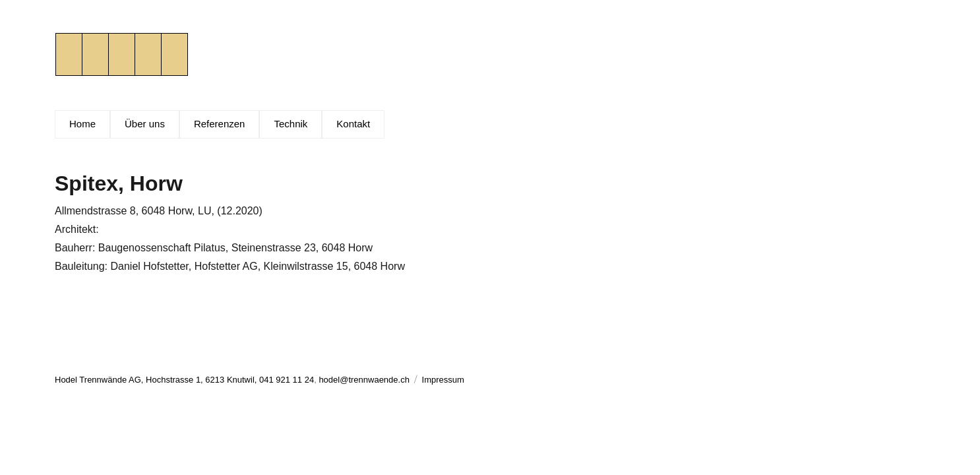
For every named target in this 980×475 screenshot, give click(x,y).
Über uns (145, 124)
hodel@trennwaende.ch (364, 380)
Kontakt (353, 124)
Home (82, 124)
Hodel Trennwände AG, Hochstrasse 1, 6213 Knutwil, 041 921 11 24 (184, 380)
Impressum (443, 380)
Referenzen (220, 124)
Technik (291, 124)
